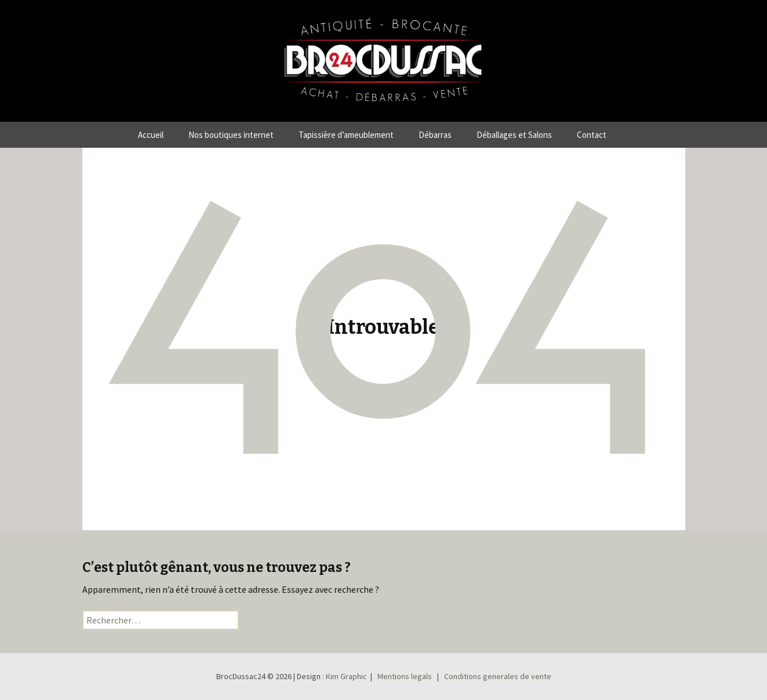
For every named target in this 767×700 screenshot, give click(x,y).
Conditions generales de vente (498, 676)
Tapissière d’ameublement (346, 135)
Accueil (151, 135)
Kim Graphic (346, 676)
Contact (592, 135)
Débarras (435, 135)
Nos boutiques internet (231, 135)
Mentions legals (405, 676)
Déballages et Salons (514, 135)
